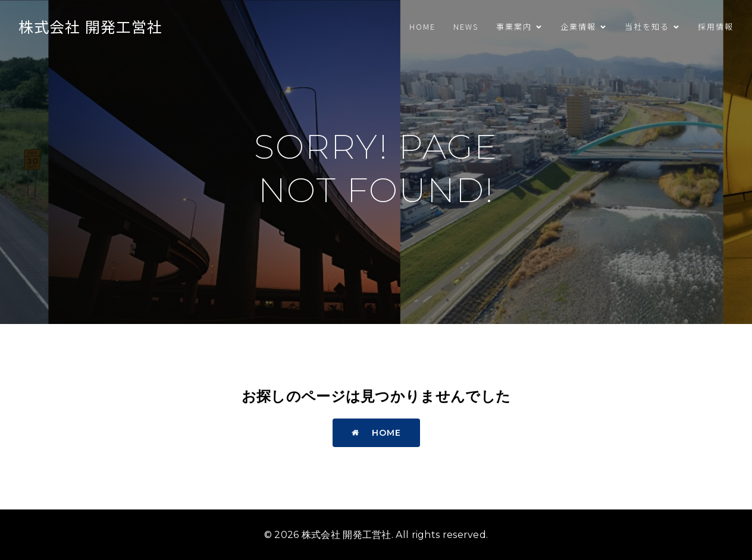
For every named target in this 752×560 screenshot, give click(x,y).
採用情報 (716, 26)
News (466, 26)
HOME (422, 26)
